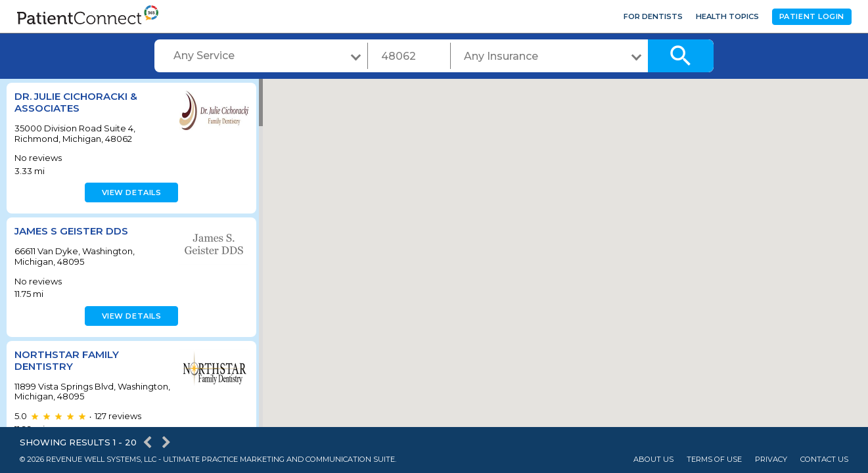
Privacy (771, 460)
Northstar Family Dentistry (67, 360)
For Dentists (653, 16)
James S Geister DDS (71, 231)
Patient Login (812, 16)
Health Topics (727, 16)
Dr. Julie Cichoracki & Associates (76, 102)
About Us (653, 460)
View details (130, 192)
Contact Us (824, 460)
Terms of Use (714, 460)
